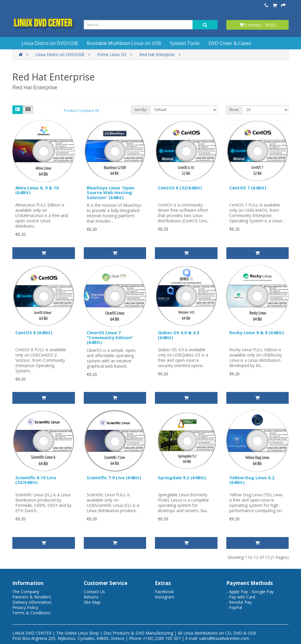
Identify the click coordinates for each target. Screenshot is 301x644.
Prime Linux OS (112, 54)
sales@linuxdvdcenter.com (224, 638)
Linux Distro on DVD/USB (50, 43)
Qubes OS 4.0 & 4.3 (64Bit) (179, 335)
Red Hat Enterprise (157, 54)
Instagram (165, 597)
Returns (91, 597)
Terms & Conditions (31, 613)
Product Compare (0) (81, 111)
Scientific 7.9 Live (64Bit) (114, 477)
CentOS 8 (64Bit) (34, 332)
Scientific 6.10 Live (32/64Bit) (36, 480)
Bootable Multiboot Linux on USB (124, 43)
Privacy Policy (25, 607)
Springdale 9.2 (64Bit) (182, 477)
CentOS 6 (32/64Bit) (180, 188)
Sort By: (141, 110)
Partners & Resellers (32, 597)
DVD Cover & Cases (230, 43)
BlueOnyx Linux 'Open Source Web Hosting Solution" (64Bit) (111, 192)
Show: (234, 110)
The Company (26, 592)
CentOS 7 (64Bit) (248, 188)
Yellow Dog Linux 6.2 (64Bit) (252, 480)
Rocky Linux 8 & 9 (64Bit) (257, 332)
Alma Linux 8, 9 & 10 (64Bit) (37, 190)
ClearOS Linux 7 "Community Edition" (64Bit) (110, 337)
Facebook (164, 592)
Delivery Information (32, 602)
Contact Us (94, 592)
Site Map (92, 602)
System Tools (185, 43)
